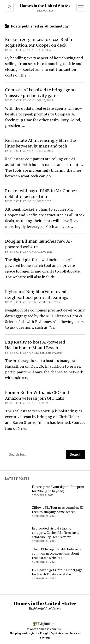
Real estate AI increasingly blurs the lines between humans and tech (41, 143)
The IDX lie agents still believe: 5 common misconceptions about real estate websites (57, 553)
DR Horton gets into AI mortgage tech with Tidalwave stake (57, 572)
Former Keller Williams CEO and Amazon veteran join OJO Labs (37, 395)
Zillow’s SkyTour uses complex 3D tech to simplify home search (58, 510)
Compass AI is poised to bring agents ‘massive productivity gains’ (41, 93)
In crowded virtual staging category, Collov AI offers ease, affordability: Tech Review (55, 533)
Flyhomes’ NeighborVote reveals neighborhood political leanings (37, 294)
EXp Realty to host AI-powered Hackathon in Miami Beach (35, 345)
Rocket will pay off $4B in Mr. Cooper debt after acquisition (41, 193)
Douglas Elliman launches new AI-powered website (39, 244)
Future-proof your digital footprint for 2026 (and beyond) (58, 489)
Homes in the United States (45, 6)
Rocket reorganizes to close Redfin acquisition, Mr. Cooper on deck (39, 42)
